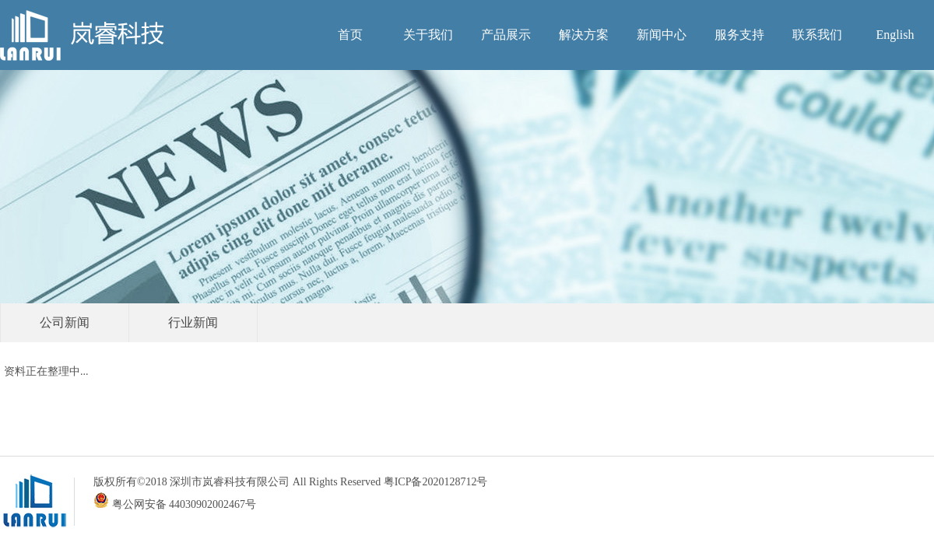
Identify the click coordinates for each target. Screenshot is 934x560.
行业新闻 (193, 322)
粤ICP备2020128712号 (436, 482)
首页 (350, 35)
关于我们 (428, 35)
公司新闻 (65, 322)
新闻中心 (662, 35)
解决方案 (584, 35)
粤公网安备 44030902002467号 (175, 504)
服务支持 (739, 35)
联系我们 (817, 35)
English (895, 35)
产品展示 (506, 35)
